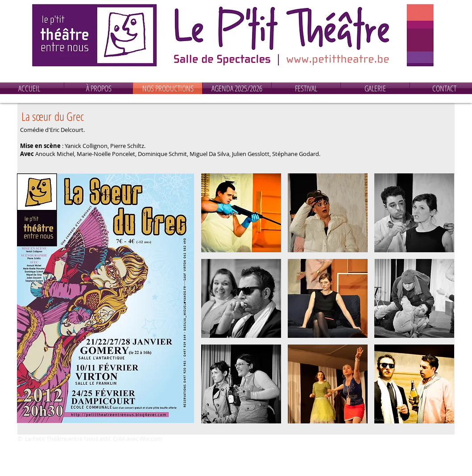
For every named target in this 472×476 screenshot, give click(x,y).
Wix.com (151, 439)
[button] (241, 213)
